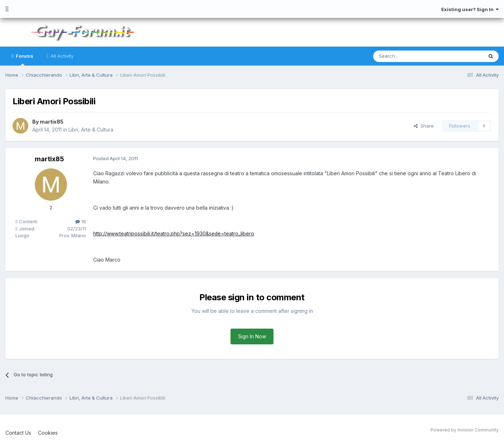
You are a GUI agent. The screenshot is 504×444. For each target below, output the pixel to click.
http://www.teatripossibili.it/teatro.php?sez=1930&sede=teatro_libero (174, 233)
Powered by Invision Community (465, 430)
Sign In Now (252, 336)
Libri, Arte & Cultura (91, 130)
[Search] (410, 56)
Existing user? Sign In (470, 9)
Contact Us (18, 433)
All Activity (61, 56)
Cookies (48, 433)
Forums (24, 59)
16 (81, 221)
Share (424, 126)
